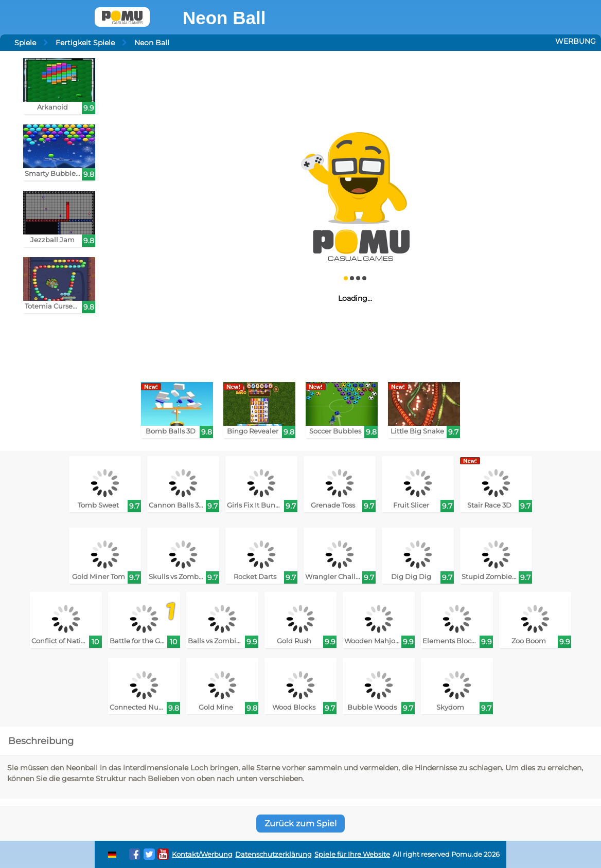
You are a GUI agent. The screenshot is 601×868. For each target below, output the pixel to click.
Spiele (25, 43)
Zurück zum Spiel (300, 824)
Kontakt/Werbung (202, 854)
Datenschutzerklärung (273, 854)
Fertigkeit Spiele (85, 43)
